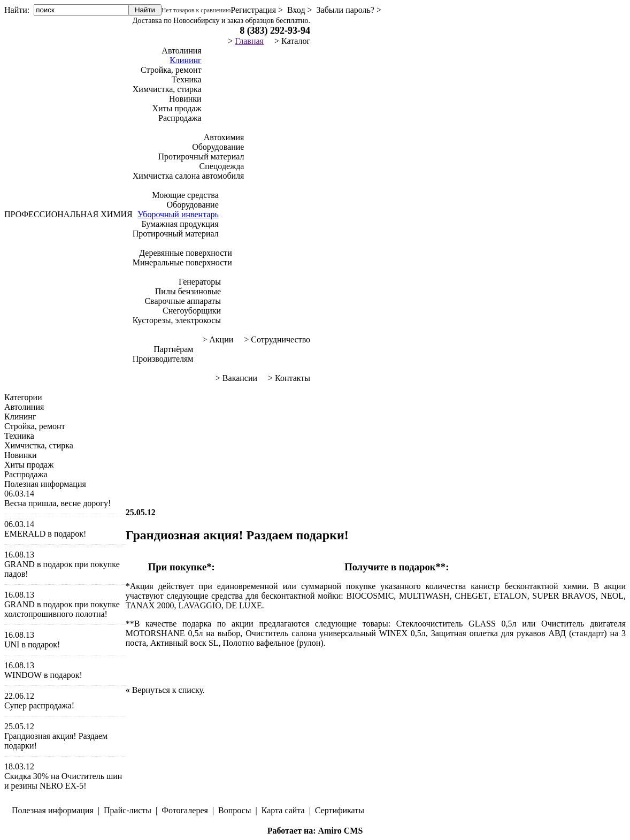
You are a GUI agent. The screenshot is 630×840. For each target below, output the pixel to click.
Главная (249, 41)
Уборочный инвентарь (178, 214)
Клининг (185, 60)
